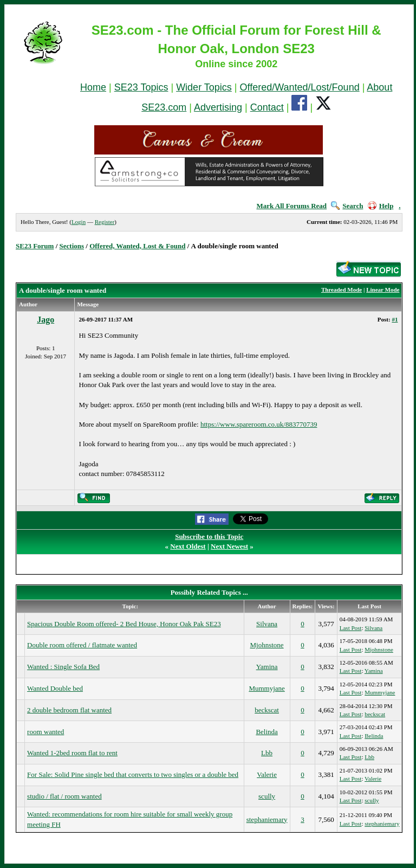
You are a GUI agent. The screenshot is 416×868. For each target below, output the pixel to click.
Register (105, 222)
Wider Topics (204, 87)
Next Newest (229, 546)
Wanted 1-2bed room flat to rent (72, 753)
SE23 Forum (35, 246)
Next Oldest (188, 546)
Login (79, 222)
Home (93, 87)
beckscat (267, 710)
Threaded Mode (342, 290)
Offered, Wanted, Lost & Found (137, 246)
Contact (267, 107)
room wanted (45, 732)
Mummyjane (266, 688)
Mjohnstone (267, 645)
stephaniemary (267, 819)
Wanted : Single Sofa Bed (63, 667)
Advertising (218, 107)
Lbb (267, 753)
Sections (72, 246)
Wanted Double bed (55, 688)
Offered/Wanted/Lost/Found (300, 87)
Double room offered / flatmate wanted (82, 645)
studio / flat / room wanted (64, 796)
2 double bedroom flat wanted (69, 710)
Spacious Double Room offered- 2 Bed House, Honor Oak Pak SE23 (124, 624)
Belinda (266, 732)
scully (267, 796)
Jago (45, 320)
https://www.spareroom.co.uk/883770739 (259, 424)
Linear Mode (383, 290)
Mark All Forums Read (291, 206)
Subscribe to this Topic (209, 536)
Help (381, 206)
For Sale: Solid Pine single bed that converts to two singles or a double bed (133, 774)
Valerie (267, 774)
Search (347, 206)
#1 (395, 319)
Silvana (267, 624)
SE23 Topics (141, 87)
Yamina (267, 667)
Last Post (351, 628)
